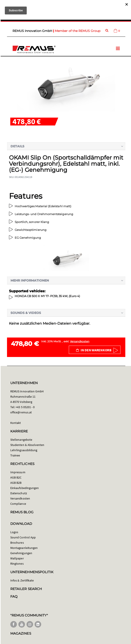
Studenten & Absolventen (27, 445)
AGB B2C (16, 477)
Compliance (18, 504)
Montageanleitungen (24, 548)
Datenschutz (19, 493)
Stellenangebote (21, 440)
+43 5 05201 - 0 (25, 407)
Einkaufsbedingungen (25, 488)
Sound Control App (23, 537)
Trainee (15, 455)
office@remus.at (21, 412)
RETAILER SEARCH (26, 589)
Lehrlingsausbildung (24, 450)
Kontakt (16, 423)
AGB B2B (16, 483)
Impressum (18, 472)
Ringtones (17, 564)
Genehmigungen (21, 553)
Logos (14, 532)
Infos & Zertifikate (22, 580)
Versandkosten (80, 341)
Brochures (17, 543)
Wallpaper (17, 558)
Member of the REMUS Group (78, 31)
